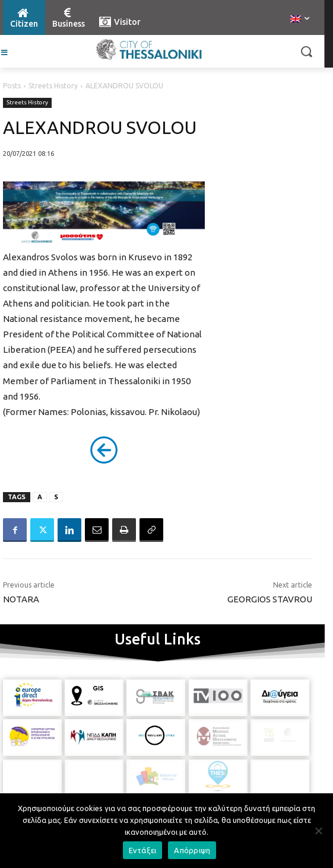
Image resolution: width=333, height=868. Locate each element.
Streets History (53, 86)
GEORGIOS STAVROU (270, 599)
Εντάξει (143, 850)
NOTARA (21, 599)
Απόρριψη (192, 850)
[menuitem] (300, 20)
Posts (12, 86)
